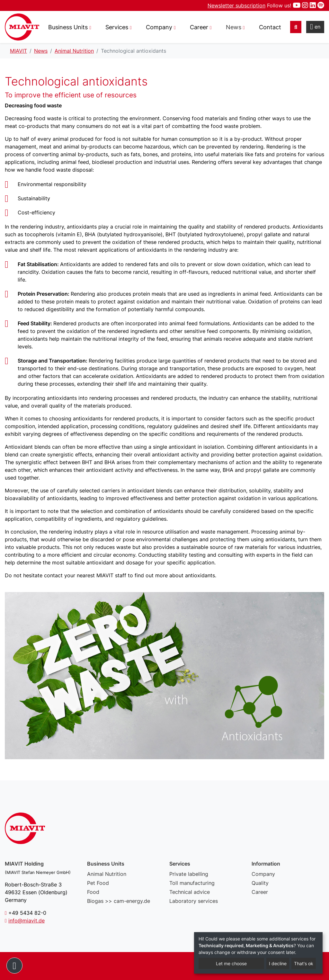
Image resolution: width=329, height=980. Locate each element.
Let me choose (231, 963)
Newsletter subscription (236, 5)
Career (260, 892)
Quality (260, 883)
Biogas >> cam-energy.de (119, 901)
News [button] (234, 27)
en (315, 27)
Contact (270, 27)
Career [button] (199, 27)
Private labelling (189, 874)
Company (263, 874)
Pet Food (98, 883)
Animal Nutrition (107, 874)
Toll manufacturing (192, 883)
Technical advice (190, 892)
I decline (278, 963)
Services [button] (117, 27)
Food (93, 892)
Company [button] (159, 27)
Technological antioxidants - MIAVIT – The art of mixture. (22, 27)
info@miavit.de (27, 921)
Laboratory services (194, 901)
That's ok (304, 963)
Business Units (68, 27)
